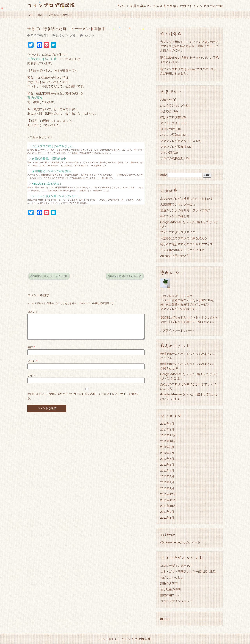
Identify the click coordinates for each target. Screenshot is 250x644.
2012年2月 (167, 482)
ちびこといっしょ (172, 577)
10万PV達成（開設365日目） (125, 276)
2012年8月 (167, 447)
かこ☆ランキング (172, 105)
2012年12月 (168, 435)
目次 (40, 15)
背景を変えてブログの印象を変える (184, 238)
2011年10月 (168, 506)
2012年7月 (167, 453)
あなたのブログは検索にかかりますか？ (187, 199)
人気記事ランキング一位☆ (178, 204)
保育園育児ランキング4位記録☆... (53, 171)
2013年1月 (167, 429)
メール (32, 366)
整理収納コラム (170, 595)
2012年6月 (167, 459)
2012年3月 (167, 476)
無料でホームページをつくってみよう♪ (186, 354)
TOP (30, 15)
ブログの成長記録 (172, 158)
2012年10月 (168, 441)
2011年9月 (167, 512)
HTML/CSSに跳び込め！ (47, 184)
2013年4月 (167, 424)
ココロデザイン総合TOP (176, 566)
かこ (173, 378)
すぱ (173, 399)
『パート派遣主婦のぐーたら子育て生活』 (188, 300)
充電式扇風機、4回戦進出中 (49, 159)
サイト (31, 380)
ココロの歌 (167, 129)
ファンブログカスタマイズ (178, 141)
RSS (165, 619)
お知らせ (166, 100)
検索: (163, 175)
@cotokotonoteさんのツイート (180, 542)
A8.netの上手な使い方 (175, 256)
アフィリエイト (170, 123)
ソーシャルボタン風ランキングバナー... (56, 196)
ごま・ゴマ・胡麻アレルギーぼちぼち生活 (188, 571)
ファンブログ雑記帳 (51, 5)
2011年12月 (168, 494)
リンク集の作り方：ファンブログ (182, 250)
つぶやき (166, 111)
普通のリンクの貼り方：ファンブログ (185, 210)
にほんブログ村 (66, 35)
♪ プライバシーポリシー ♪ (177, 330)
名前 (31, 352)
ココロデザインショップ (176, 601)
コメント (89, 35)
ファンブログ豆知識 (173, 147)
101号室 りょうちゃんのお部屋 (49, 276)
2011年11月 (168, 500)
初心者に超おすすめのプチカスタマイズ (187, 244)
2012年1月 (167, 488)
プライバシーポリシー (60, 15)
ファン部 (166, 152)
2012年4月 (167, 470)
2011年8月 (167, 518)
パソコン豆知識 (170, 135)
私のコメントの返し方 (175, 216)
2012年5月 (167, 465)
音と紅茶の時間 (170, 589)
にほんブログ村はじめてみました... (53, 146)
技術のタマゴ (169, 583)
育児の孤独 (35, 98)
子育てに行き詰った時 (42, 59)
